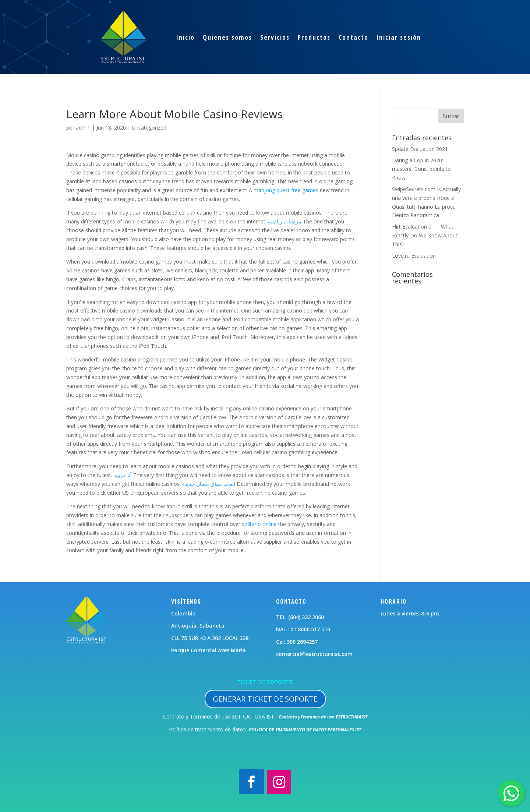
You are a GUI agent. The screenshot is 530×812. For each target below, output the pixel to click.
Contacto (354, 37)
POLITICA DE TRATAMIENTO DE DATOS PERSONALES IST (305, 730)
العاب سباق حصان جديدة (209, 484)
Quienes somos (227, 37)
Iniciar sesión (399, 37)
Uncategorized (149, 128)
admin (83, 128)
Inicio (185, 37)
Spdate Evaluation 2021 (420, 149)
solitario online (259, 524)
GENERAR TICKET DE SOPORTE (265, 699)
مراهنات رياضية (285, 221)
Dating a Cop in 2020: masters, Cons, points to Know (421, 169)
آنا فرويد (123, 475)
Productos (314, 37)
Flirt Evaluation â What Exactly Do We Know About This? (425, 235)
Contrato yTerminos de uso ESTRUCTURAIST (323, 717)
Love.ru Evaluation (414, 256)
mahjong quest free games (286, 190)
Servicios (275, 37)
